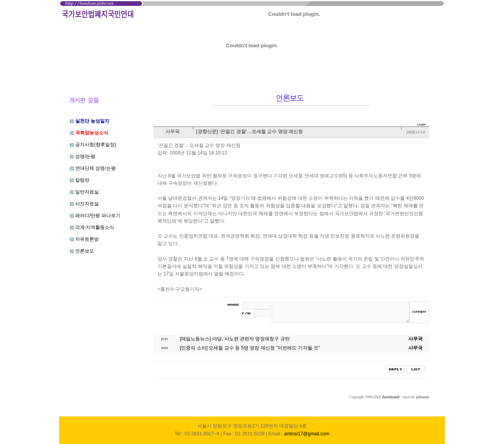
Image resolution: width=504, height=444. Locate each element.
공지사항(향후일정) (93, 145)
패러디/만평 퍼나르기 (95, 215)
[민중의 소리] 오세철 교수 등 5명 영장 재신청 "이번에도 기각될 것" (250, 348)
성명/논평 (83, 156)
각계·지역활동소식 (92, 227)
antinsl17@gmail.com (307, 434)
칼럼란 (80, 180)
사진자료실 (84, 204)
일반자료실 (84, 192)
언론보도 (82, 251)
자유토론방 (84, 239)
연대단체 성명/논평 (93, 168)
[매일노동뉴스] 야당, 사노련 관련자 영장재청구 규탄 (235, 339)
